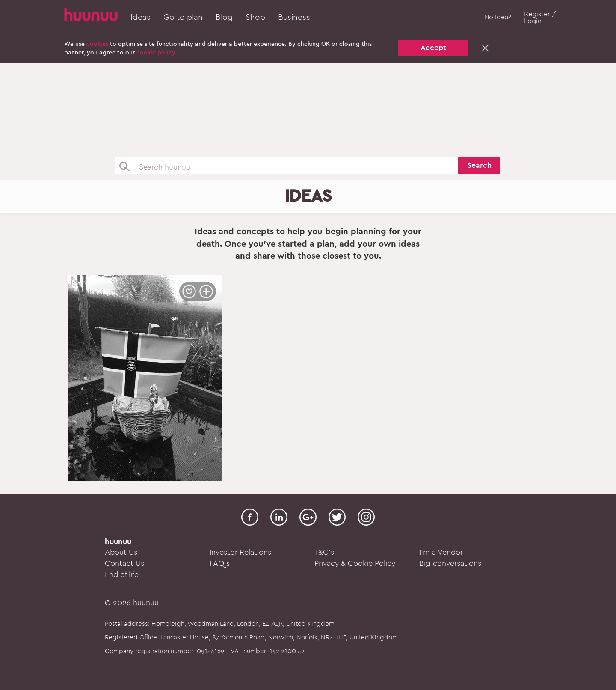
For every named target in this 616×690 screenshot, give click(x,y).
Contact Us (124, 564)
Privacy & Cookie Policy (355, 564)
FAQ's (220, 564)
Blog (224, 17)
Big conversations (450, 564)
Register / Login (540, 18)
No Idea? (498, 17)
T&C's (324, 552)
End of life (122, 575)
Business (294, 17)
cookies (97, 44)
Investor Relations (240, 552)
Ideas (141, 17)
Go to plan (183, 17)
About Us (121, 552)
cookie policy (156, 52)
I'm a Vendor (441, 552)
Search (479, 165)
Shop (255, 17)
